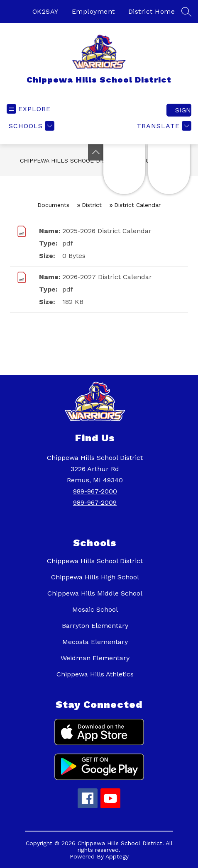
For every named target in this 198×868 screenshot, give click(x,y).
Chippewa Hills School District (71, 160)
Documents (53, 205)
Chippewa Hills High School (95, 577)
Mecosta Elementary (95, 642)
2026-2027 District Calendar (107, 277)
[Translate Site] (163, 126)
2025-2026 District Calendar (107, 231)
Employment (93, 11)
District (92, 205)
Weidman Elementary (95, 658)
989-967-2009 (95, 502)
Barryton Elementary (95, 626)
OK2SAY (45, 11)
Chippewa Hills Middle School (95, 593)
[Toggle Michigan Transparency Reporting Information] (96, 152)
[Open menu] (29, 109)
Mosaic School (95, 609)
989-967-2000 (95, 491)
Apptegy (117, 856)
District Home (152, 11)
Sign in (183, 110)
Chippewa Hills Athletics (95, 674)
